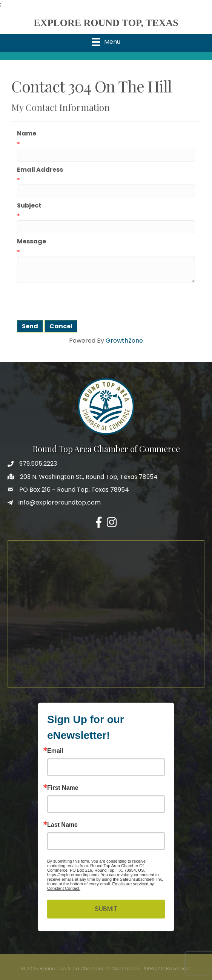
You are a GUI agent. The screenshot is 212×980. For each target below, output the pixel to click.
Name (27, 133)
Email (55, 751)
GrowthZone (124, 341)
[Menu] (106, 42)
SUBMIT (106, 909)
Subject (29, 205)
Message (31, 241)
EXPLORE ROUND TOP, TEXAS (106, 23)
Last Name (62, 825)
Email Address (40, 170)
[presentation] (74, 302)
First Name (63, 788)
